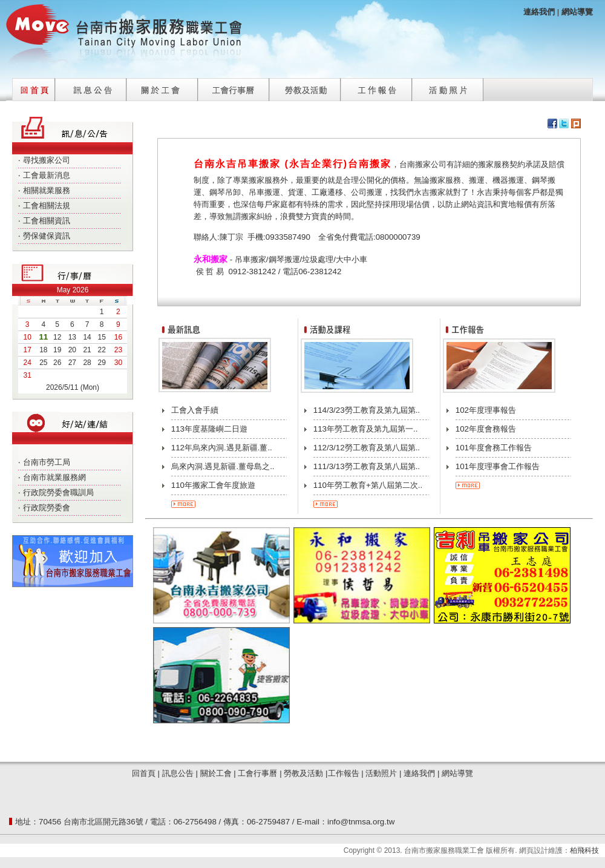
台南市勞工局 (47, 462)
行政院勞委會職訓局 (58, 492)
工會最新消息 (47, 175)
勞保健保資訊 (47, 236)
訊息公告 (91, 86)
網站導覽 (577, 12)
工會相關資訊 (47, 221)
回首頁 (34, 86)
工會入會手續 (195, 410)
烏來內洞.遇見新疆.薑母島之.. (223, 466)
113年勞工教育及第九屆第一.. (366, 429)
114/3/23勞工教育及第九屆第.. (367, 410)
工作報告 (376, 86)
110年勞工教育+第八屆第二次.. (368, 485)
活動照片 (448, 86)
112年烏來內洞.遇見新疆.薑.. (222, 448)
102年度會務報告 (486, 429)
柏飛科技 (584, 850)
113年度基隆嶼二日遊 (209, 429)
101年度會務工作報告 (494, 448)
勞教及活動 (305, 86)
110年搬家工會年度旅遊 (213, 485)
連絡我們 (419, 773)
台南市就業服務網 (54, 477)
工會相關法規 (47, 205)
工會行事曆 (234, 86)
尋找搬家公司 (47, 160)
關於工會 (162, 86)
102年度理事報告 (486, 410)
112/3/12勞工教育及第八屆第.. (367, 448)
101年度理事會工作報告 (498, 466)
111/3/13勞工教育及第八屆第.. (367, 466)
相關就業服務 (47, 190)
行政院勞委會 (47, 508)
